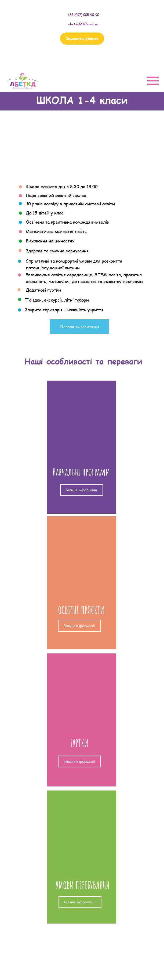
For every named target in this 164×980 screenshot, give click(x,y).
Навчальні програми (81, 472)
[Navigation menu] (153, 81)
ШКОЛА (60, 949)
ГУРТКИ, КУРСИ (67, 972)
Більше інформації (81, 490)
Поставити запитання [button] (79, 327)
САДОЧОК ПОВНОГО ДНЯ (76, 960)
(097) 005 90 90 (81, 62)
